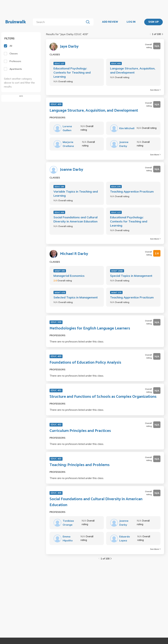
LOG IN (131, 22)
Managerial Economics (69, 276)
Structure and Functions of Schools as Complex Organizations (103, 397)
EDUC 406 (59, 212)
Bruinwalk (16, 22)
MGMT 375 (116, 292)
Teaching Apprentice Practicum (132, 191)
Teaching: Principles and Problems (80, 465)
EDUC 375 (116, 187)
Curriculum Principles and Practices (80, 431)
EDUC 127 (59, 63)
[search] (59, 22)
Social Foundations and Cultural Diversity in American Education (75, 219)
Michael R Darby (74, 254)
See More (155, 90)
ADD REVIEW (110, 22)
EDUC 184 (59, 187)
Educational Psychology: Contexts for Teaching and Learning (72, 72)
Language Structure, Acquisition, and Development (133, 70)
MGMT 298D (117, 271)
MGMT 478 (60, 292)
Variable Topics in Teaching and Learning (76, 194)
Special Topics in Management (131, 276)
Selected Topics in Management (76, 297)
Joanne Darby (72, 170)
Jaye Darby (69, 47)
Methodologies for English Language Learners (90, 328)
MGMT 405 (60, 271)
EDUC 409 (116, 63)
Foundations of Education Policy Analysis (85, 363)
